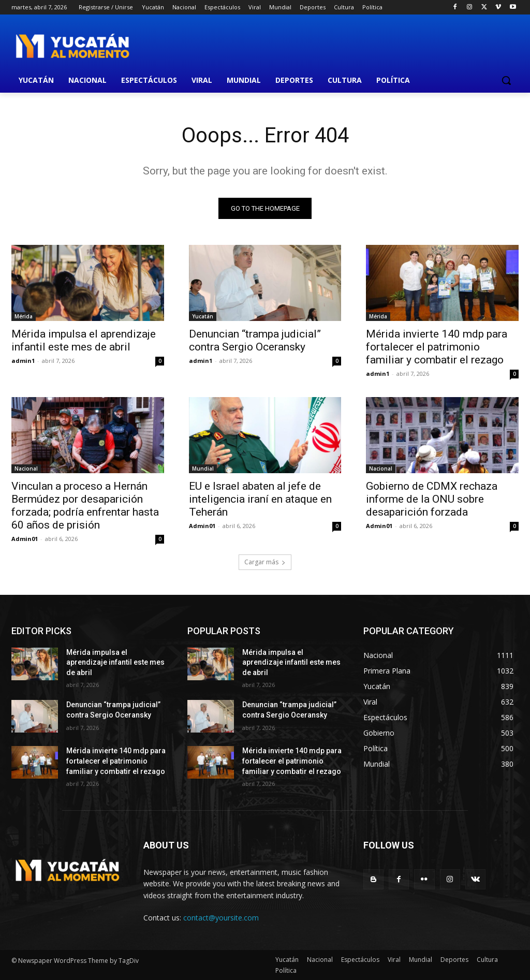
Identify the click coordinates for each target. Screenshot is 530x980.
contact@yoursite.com (221, 918)
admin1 (23, 361)
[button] (506, 80)
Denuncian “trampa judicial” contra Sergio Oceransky (255, 340)
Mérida (24, 316)
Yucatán (203, 316)
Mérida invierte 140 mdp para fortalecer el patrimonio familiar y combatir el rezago (437, 347)
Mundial (203, 469)
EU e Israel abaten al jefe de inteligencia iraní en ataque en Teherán (260, 500)
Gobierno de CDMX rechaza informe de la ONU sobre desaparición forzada (432, 500)
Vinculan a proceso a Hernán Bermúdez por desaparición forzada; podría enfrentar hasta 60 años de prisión (85, 506)
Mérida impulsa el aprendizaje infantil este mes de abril (84, 340)
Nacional (26, 469)
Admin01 (25, 539)
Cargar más (265, 562)
